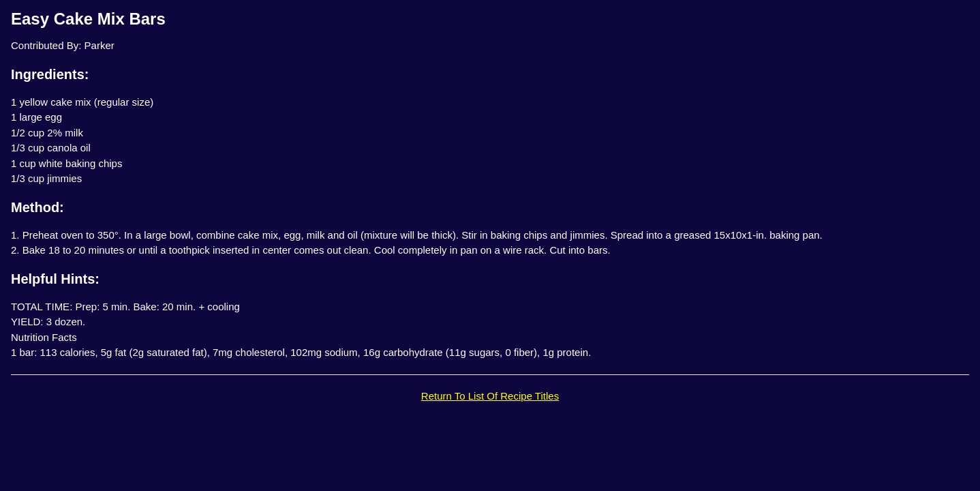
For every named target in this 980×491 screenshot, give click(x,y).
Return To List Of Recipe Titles (490, 396)
